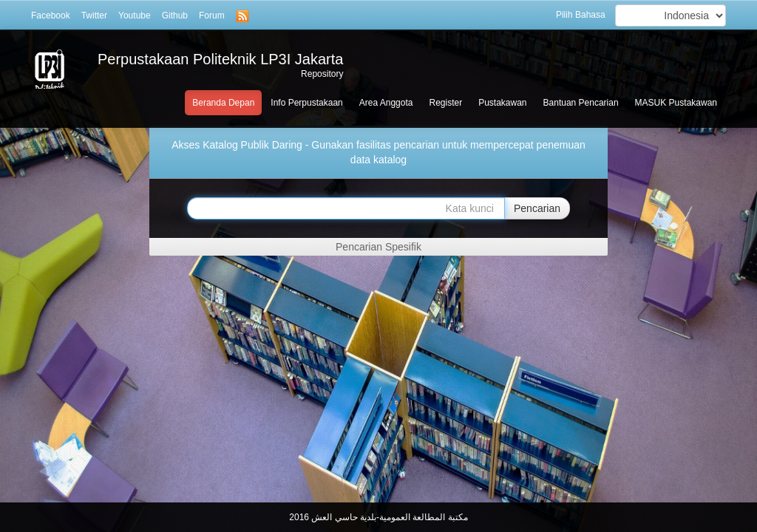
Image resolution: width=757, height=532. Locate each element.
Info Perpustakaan (306, 103)
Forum (212, 16)
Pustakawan (502, 103)
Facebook (51, 16)
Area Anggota (386, 103)
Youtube (135, 16)
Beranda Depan (223, 103)
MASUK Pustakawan (676, 103)
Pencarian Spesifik (378, 247)
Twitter (94, 16)
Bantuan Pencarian (581, 103)
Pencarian (537, 208)
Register (445, 103)
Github (175, 16)
